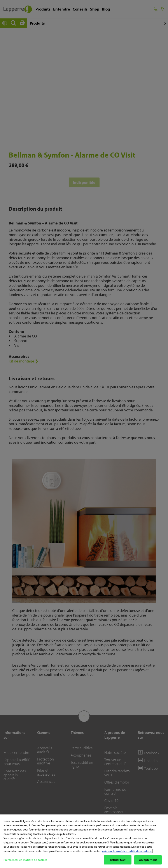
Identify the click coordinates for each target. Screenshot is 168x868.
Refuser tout (118, 860)
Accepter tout (148, 860)
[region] (84, 841)
